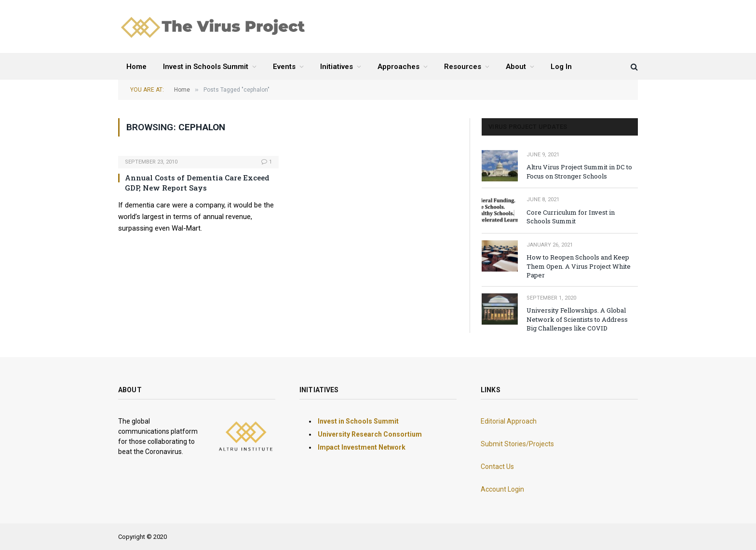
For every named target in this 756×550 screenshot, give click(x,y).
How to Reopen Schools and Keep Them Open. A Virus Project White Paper (579, 266)
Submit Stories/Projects (517, 444)
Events (284, 67)
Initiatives (337, 67)
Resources (463, 67)
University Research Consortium (370, 434)
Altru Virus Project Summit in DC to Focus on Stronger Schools (579, 172)
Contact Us (497, 467)
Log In (561, 67)
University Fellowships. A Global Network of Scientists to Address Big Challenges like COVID (577, 319)
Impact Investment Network (362, 447)
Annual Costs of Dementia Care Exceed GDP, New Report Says (197, 182)
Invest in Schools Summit (206, 67)
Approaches (398, 67)
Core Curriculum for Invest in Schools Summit (571, 217)
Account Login (502, 489)
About (516, 67)
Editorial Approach (509, 421)
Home (136, 67)
